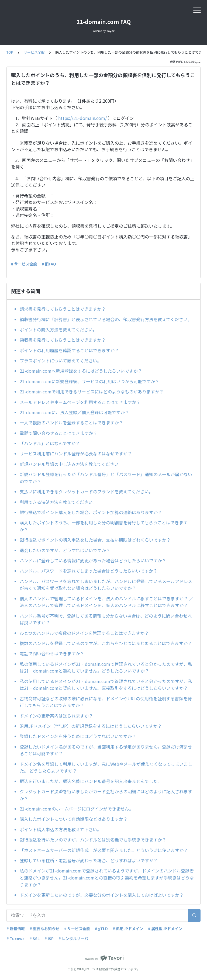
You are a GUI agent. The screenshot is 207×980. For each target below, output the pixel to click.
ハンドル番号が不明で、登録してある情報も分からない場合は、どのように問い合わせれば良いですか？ (106, 619)
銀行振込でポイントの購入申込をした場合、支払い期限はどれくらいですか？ (95, 540)
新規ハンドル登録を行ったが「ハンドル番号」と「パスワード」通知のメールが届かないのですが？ (106, 478)
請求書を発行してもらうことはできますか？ (63, 309)
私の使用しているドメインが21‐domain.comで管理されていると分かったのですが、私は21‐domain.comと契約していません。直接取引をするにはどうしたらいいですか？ (106, 685)
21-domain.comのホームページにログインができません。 (77, 809)
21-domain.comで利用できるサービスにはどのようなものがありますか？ (92, 392)
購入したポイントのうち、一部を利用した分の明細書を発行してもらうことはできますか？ (104, 526)
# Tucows (15, 939)
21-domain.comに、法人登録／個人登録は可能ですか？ (74, 412)
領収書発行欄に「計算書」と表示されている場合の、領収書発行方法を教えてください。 (106, 319)
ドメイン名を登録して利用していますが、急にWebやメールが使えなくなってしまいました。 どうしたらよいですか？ (106, 767)
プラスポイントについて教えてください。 (61, 361)
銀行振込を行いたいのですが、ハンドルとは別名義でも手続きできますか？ (93, 840)
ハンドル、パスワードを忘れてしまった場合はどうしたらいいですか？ (89, 571)
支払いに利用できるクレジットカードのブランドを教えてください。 (86, 491)
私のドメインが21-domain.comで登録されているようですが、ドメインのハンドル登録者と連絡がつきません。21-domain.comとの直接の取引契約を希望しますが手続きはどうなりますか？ (107, 877)
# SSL (34, 939)
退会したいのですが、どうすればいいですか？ (65, 550)
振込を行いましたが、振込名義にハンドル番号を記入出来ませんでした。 (91, 781)
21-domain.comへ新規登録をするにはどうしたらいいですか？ (81, 371)
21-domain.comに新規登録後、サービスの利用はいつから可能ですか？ (89, 381)
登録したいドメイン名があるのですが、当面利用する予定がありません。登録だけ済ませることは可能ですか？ (106, 750)
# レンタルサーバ (73, 939)
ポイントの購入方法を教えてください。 (58, 330)
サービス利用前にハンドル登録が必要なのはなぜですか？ (76, 453)
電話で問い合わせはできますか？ (52, 653)
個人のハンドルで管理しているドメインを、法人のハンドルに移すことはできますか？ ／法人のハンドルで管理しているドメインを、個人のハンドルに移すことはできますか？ (106, 602)
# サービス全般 (24, 264)
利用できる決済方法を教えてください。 (58, 502)
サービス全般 (34, 52)
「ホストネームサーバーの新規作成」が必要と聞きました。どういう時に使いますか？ (104, 850)
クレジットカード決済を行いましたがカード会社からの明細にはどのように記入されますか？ (106, 795)
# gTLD (101, 929)
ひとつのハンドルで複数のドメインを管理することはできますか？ (84, 633)
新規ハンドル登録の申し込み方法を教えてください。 (71, 464)
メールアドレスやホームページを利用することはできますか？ (80, 402)
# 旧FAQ (49, 264)
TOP (10, 52)
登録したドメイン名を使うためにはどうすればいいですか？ (78, 736)
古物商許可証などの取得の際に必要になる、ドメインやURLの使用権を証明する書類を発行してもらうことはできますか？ (106, 702)
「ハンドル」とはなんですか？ (50, 443)
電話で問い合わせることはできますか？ (58, 433)
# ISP (49, 939)
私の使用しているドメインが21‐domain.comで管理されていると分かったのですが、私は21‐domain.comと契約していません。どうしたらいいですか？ (106, 667)
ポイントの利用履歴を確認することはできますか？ (69, 350)
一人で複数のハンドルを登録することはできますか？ (71, 423)
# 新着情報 (16, 929)
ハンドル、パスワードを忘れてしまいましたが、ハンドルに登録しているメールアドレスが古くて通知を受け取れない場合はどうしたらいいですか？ (106, 585)
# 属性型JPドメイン (165, 929)
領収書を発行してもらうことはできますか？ (63, 340)
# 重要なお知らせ (44, 929)
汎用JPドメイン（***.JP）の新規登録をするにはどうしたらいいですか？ (91, 726)
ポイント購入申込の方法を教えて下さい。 (61, 829)
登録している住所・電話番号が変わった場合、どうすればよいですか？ (89, 860)
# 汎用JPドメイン (128, 929)
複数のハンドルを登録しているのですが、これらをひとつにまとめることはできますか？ (106, 643)
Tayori (103, 969)
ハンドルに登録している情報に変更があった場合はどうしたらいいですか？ (93, 560)
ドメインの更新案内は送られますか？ (56, 716)
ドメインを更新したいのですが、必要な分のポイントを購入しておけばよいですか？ (102, 895)
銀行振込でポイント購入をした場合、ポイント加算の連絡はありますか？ (91, 512)
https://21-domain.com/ (82, 118)
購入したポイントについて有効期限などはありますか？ (74, 819)
